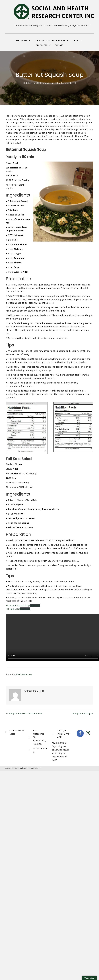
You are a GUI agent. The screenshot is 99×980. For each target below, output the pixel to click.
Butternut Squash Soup (18, 605)
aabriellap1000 (51, 83)
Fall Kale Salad (13, 609)
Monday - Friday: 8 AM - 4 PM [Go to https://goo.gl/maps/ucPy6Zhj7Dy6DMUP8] (63, 734)
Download (35, 605)
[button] (80, 733)
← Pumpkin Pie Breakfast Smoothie (24, 713)
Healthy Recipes (24, 674)
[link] (23, 40)
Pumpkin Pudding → (83, 713)
